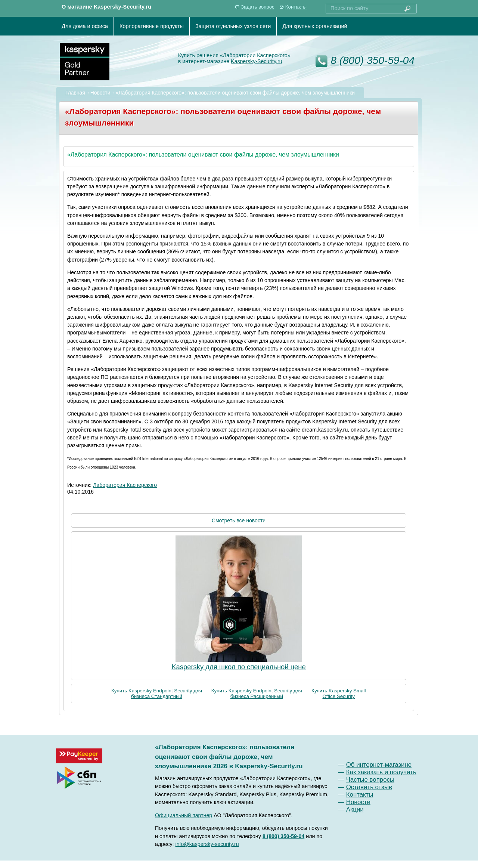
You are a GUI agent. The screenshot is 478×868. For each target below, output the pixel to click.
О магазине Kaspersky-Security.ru (106, 7)
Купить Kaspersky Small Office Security (339, 694)
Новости (100, 93)
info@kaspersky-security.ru (207, 844)
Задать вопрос (258, 7)
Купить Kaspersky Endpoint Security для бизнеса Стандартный (157, 694)
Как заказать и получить (381, 772)
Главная (75, 93)
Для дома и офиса (85, 26)
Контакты (296, 7)
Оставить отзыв (369, 787)
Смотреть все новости (239, 521)
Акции (355, 810)
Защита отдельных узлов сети (233, 26)
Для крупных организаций (315, 26)
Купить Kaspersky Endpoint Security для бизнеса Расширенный (257, 694)
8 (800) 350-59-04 (373, 60)
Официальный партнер (184, 815)
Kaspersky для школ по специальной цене (239, 667)
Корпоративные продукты (152, 26)
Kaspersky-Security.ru (257, 61)
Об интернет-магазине (379, 765)
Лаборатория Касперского (125, 485)
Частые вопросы (370, 780)
